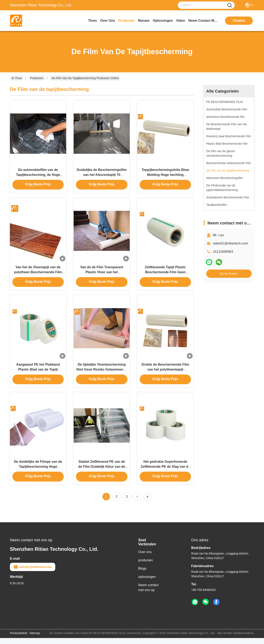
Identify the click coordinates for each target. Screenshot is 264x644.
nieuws (144, 21)
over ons (108, 21)
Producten (37, 78)
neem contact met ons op (204, 21)
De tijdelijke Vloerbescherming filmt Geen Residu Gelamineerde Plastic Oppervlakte (102, 374)
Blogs (142, 574)
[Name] (230, 5)
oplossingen (163, 21)
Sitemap (35, 639)
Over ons (145, 558)
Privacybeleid (18, 639)
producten (127, 21)
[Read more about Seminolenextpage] (137, 503)
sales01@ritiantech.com (230, 243)
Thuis (93, 21)
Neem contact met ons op (148, 593)
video (181, 21)
